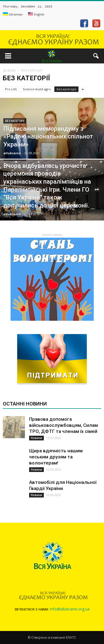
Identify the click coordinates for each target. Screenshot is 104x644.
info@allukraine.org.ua (70, 609)
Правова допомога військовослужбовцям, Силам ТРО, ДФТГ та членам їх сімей (64, 425)
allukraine (12, 153)
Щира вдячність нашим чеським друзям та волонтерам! (56, 457)
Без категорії (66, 89)
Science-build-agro (37, 89)
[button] (96, 56)
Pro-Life (11, 89)
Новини (36, 438)
